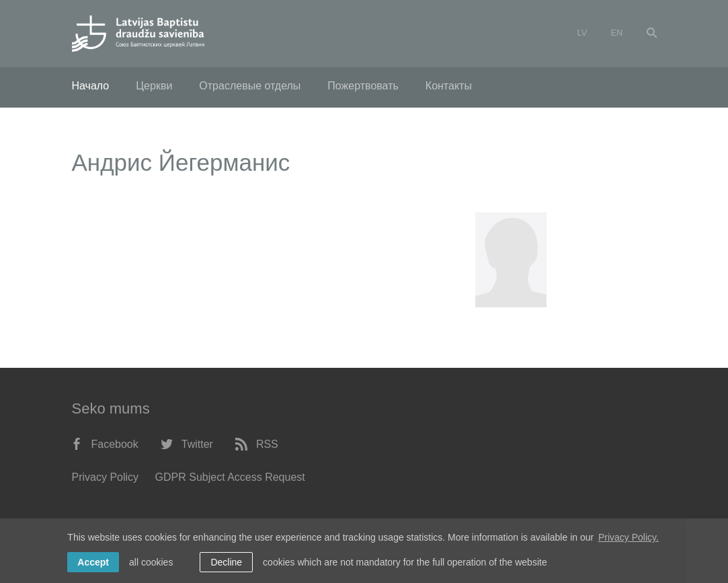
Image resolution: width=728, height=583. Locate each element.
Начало (91, 86)
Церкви (154, 86)
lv (582, 33)
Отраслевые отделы (250, 86)
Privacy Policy (106, 477)
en (616, 33)
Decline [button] (226, 562)
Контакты (449, 86)
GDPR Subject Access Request (230, 477)
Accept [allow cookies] (93, 562)
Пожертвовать (363, 86)
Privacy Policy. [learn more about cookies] (629, 537)
